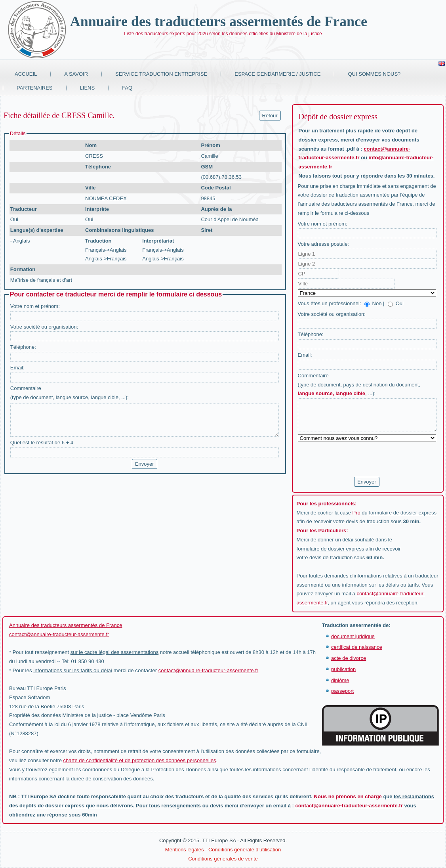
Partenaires (35, 88)
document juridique (353, 636)
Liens (88, 88)
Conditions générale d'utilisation (245, 850)
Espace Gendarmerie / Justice (277, 74)
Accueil (26, 74)
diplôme (340, 680)
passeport (342, 691)
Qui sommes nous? (374, 74)
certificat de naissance (357, 647)
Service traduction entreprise (161, 74)
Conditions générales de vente (223, 859)
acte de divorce (349, 658)
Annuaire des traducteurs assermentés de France (219, 21)
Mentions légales (185, 850)
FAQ (127, 88)
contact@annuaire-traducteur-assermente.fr (59, 634)
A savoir (76, 74)
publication (343, 669)
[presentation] (358, 460)
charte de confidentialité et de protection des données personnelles (140, 760)
